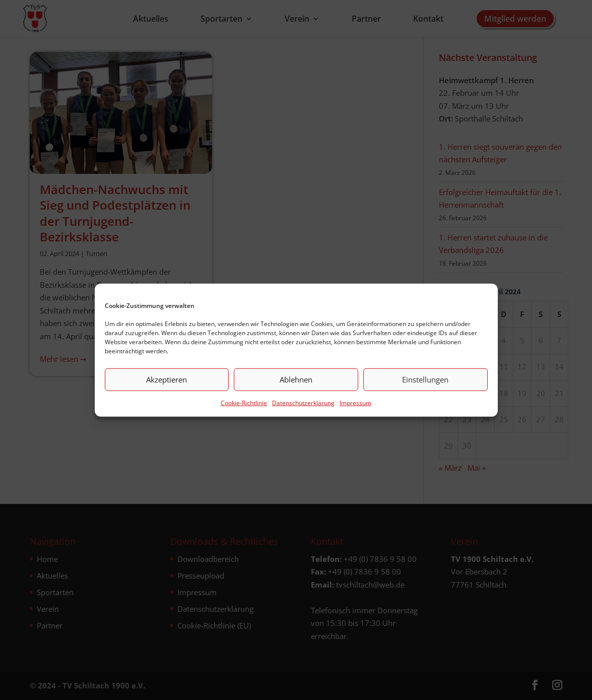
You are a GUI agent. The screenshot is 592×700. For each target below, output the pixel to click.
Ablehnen (296, 379)
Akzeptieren (167, 379)
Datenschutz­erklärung (303, 402)
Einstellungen (425, 379)
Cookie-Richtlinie (244, 402)
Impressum (355, 402)
